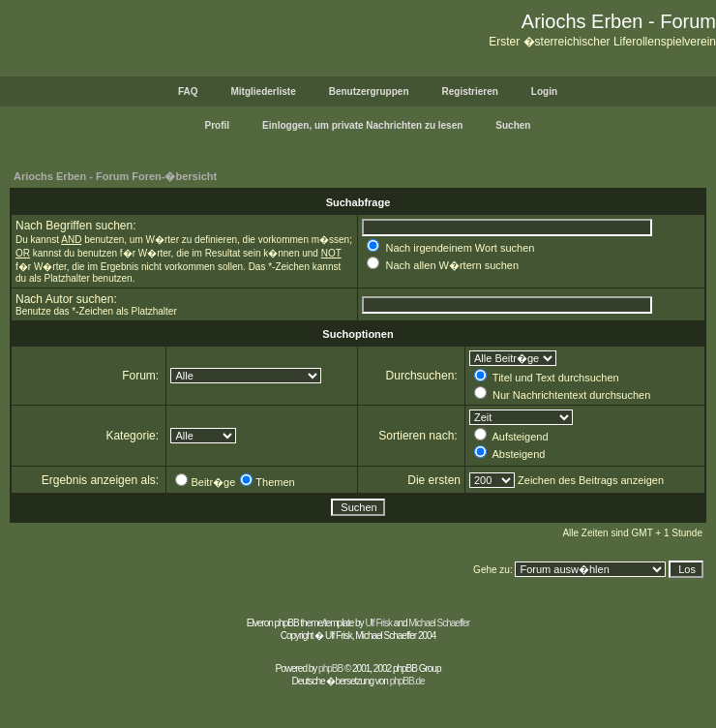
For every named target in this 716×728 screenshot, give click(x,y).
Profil (218, 125)
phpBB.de (407, 681)
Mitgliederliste (263, 91)
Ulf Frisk (378, 623)
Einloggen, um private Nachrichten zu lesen (362, 125)
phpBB (330, 668)
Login (544, 91)
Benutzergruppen (369, 91)
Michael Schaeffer (439, 623)
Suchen (513, 125)
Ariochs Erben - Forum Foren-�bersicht (115, 176)
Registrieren (470, 91)
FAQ (188, 91)
